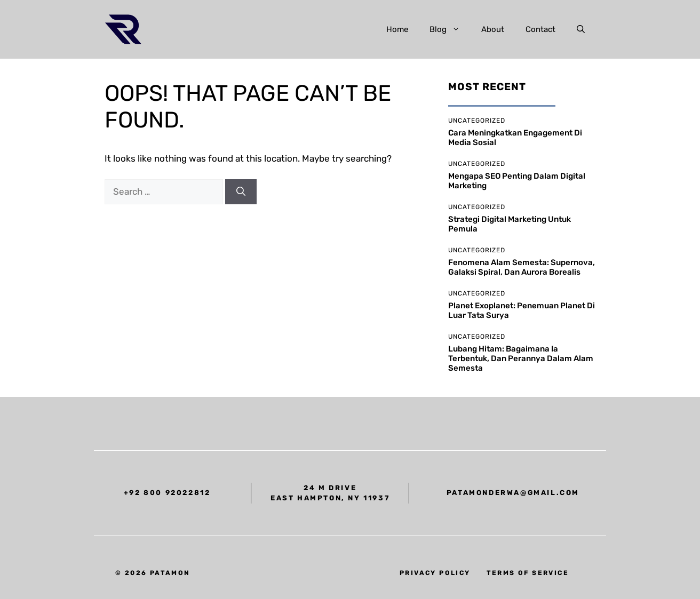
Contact (540, 29)
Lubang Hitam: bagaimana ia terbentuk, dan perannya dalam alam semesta (521, 358)
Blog (450, 29)
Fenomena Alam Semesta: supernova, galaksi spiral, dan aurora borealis (522, 267)
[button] (581, 29)
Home (397, 29)
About (493, 29)
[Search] (241, 192)
